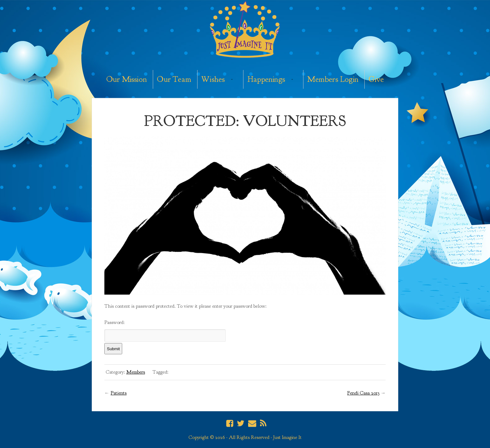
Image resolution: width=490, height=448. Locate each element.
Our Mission (127, 79)
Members (136, 372)
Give (376, 79)
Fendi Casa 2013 (363, 393)
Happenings (266, 79)
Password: (165, 331)
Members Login (333, 79)
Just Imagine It (245, 30)
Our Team (174, 79)
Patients (119, 393)
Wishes (213, 79)
